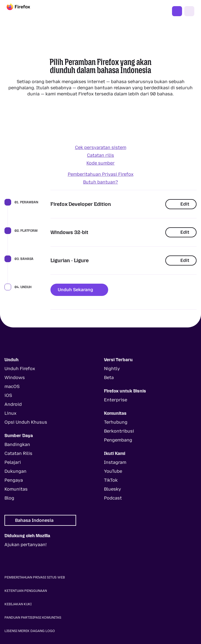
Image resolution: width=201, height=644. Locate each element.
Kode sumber (100, 163)
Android (13, 404)
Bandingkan (17, 444)
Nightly (112, 369)
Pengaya (14, 480)
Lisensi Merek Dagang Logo (30, 631)
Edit (181, 204)
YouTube (113, 471)
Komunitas (16, 489)
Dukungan (15, 471)
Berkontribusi (119, 431)
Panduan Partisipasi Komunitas (33, 618)
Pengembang (118, 440)
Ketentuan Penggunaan (26, 591)
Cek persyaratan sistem (101, 147)
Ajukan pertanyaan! (26, 545)
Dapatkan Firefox (177, 11)
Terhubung (116, 422)
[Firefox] (23, 11)
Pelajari (13, 462)
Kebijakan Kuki (18, 604)
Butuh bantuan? (100, 182)
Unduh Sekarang (79, 290)
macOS (12, 386)
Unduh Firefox (20, 369)
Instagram (115, 462)
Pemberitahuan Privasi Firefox (101, 174)
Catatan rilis (100, 155)
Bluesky (112, 489)
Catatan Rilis (18, 453)
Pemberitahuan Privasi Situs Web (35, 577)
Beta (109, 378)
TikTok (111, 480)
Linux (10, 413)
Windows (15, 378)
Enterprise (116, 400)
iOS (8, 395)
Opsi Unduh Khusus (26, 422)
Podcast (113, 498)
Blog (9, 498)
